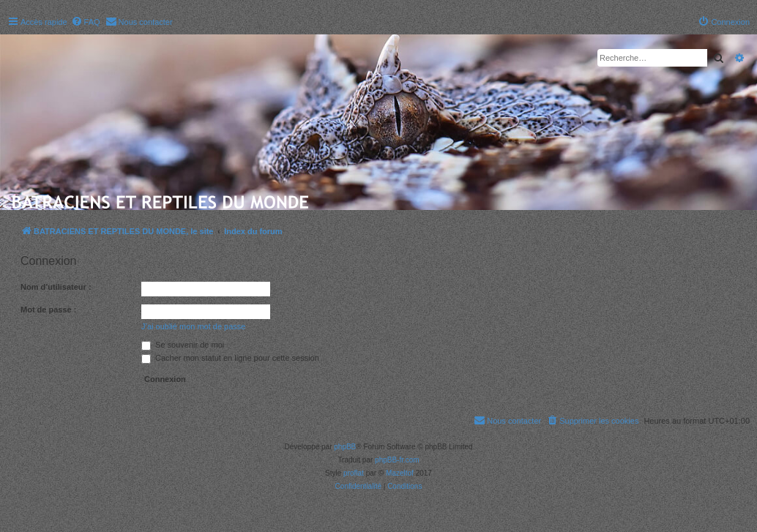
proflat (354, 473)
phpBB (345, 447)
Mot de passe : (48, 310)
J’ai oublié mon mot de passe (193, 326)
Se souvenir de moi (183, 345)
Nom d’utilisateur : (56, 287)
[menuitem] (86, 22)
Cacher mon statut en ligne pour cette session (230, 358)
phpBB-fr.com (397, 460)
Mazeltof (400, 473)
